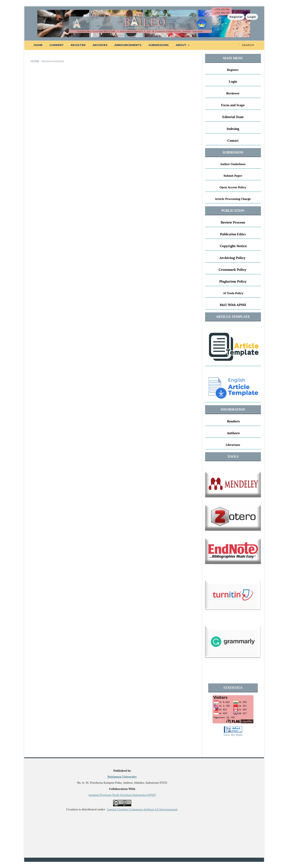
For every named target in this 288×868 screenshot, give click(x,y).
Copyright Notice (233, 246)
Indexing (233, 129)
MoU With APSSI (233, 305)
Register (78, 45)
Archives (100, 45)
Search (247, 45)
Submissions (159, 45)
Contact (233, 141)
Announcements (128, 45)
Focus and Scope (233, 105)
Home (38, 45)
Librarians (233, 445)
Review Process (233, 222)
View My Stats (233, 735)
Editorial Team (233, 117)
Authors (233, 433)
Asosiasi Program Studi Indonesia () (122, 795)
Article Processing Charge (233, 199)
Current (57, 45)
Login (252, 17)
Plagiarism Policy (233, 281)
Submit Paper (233, 176)
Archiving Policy (232, 258)
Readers (233, 421)
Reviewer (233, 93)
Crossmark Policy (233, 270)
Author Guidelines (233, 164)
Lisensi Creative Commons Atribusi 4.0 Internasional (142, 809)
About (182, 45)
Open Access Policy (233, 187)
